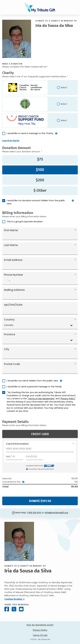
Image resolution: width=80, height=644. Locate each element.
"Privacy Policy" (68, 399)
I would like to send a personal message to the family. (34, 387)
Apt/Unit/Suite (13, 305)
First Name (11, 230)
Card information (17, 444)
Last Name (11, 245)
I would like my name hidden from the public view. (33, 381)
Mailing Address (14, 290)
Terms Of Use (40, 635)
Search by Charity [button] (11, 141)
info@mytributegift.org (56, 513)
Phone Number (14, 275)
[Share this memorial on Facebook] (7, 609)
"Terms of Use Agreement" (41, 399)
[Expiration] (14, 456)
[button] (56, 135)
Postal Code (12, 364)
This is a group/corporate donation (25, 222)
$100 (40, 170)
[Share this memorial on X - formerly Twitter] (14, 609)
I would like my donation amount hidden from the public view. (36, 202)
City (7, 349)
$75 (40, 159)
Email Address (13, 260)
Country (9, 320)
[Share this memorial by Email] (21, 609)
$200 (40, 180)
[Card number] (40, 450)
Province (10, 334)
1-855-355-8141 (34, 513)
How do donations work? (40, 625)
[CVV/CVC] (34, 456)
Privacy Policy (40, 630)
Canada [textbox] (9, 325)
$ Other (40, 191)
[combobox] (8, 281)
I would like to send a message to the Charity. (30, 133)
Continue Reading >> (14, 599)
